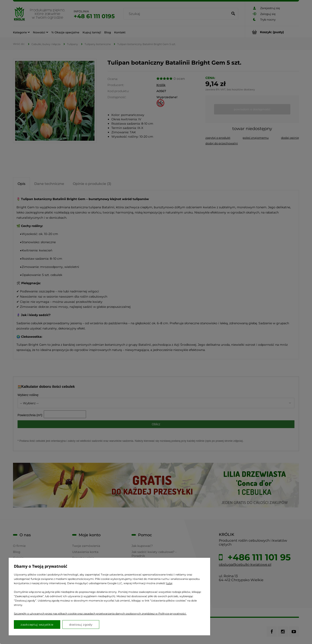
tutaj (169, 583)
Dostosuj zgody (81, 624)
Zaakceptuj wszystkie (37, 624)
